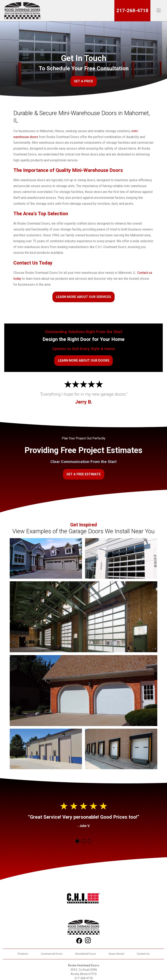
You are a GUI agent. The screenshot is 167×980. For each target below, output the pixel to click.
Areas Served (116, 954)
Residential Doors (86, 954)
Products (23, 954)
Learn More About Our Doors (84, 360)
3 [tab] (89, 841)
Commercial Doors (52, 954)
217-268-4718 (132, 11)
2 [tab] (83, 841)
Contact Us (143, 954)
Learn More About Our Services (84, 297)
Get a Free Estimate (83, 474)
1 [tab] (77, 841)
